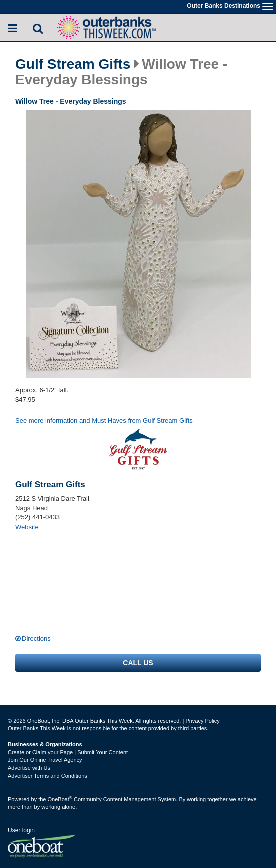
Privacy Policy (202, 721)
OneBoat (60, 799)
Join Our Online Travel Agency (45, 760)
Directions (36, 639)
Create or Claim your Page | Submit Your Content (68, 752)
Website (27, 527)
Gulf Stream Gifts (73, 64)
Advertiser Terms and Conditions (47, 776)
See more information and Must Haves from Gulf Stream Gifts (104, 420)
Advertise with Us (29, 768)
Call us (138, 663)
